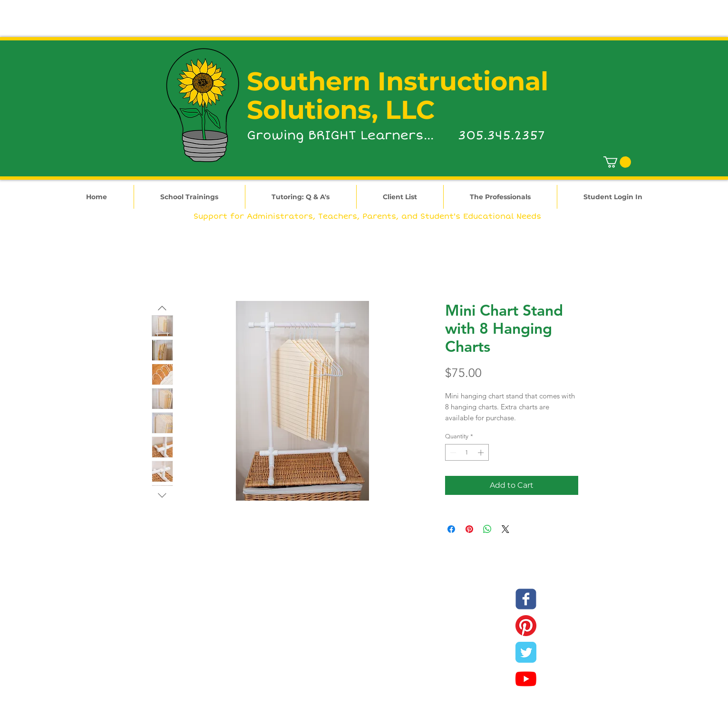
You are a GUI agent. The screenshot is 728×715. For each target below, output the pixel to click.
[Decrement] (452, 453)
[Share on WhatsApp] (487, 529)
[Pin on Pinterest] (469, 529)
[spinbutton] (467, 453)
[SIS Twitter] (526, 652)
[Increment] (482, 453)
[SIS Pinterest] (526, 626)
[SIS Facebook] (526, 599)
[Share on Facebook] (451, 529)
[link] (617, 162)
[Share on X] (505, 529)
